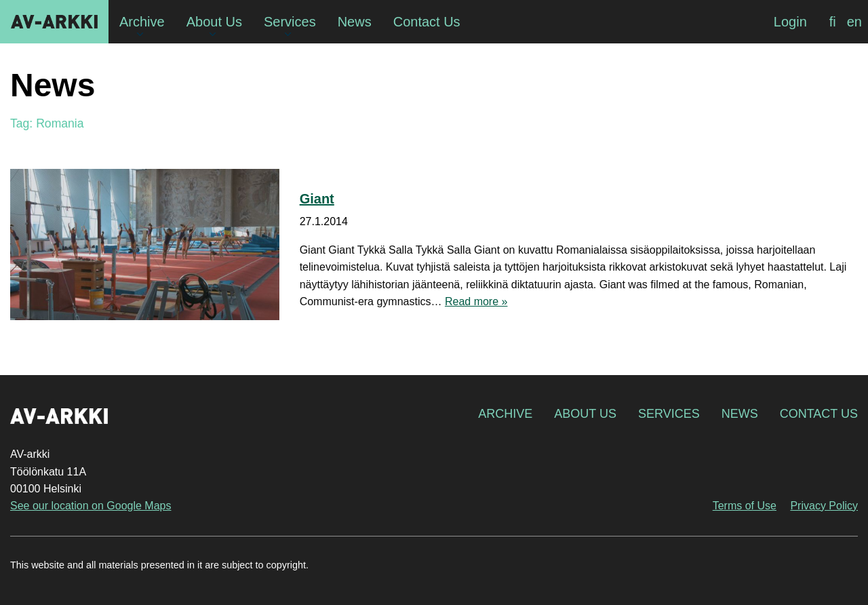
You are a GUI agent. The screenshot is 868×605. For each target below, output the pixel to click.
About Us (585, 414)
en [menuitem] (854, 22)
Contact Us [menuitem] (427, 22)
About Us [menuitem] (214, 22)
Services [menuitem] (290, 22)
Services (669, 414)
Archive (505, 414)
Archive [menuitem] (142, 22)
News (740, 414)
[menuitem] (833, 22)
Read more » (476, 301)
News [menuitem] (355, 22)
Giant (317, 199)
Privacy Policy (824, 506)
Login (790, 22)
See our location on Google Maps (91, 506)
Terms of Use (745, 506)
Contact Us (819, 414)
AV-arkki (54, 22)
